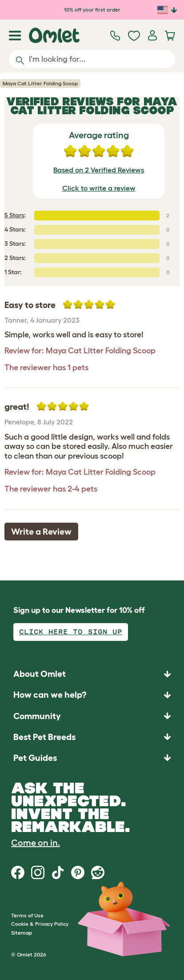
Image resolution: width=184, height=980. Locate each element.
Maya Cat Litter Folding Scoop (40, 83)
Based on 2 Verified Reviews (99, 170)
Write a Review (41, 532)
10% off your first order (92, 10)
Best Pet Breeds (44, 737)
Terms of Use (27, 915)
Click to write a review (99, 188)
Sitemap (22, 933)
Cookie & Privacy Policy (40, 924)
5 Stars (14, 215)
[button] (92, 758)
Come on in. (36, 843)
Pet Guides (35, 758)
